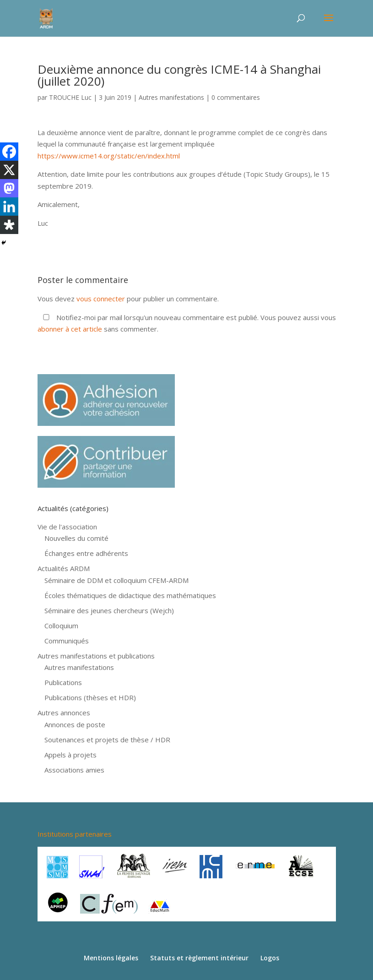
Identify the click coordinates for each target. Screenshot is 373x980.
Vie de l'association (67, 527)
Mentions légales (111, 958)
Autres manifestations (171, 97)
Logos (270, 958)
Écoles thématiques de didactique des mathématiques (130, 595)
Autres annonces (64, 713)
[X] (9, 170)
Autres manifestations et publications (96, 656)
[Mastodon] (9, 188)
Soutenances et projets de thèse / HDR (107, 740)
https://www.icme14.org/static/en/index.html (109, 156)
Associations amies (74, 770)
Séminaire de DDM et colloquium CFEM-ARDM (116, 580)
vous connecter (101, 299)
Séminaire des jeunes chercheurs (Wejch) (109, 610)
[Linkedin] (9, 207)
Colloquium (61, 626)
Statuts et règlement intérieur (199, 958)
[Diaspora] (9, 225)
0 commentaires (236, 97)
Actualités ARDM (64, 568)
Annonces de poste (75, 724)
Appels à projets (70, 755)
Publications (63, 682)
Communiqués (67, 641)
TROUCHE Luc (70, 97)
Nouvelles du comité (76, 538)
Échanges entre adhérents (86, 553)
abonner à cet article (70, 329)
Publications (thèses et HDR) (90, 697)
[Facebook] (9, 152)
